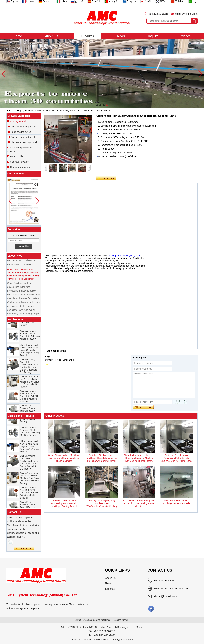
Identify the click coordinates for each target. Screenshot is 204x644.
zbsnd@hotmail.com (186, 14)
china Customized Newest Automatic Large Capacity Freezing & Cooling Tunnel (29, 351)
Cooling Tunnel (34, 111)
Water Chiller (17, 156)
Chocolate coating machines (97, 620)
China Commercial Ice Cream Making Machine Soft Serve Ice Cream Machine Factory (30, 383)
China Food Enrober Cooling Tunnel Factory (28, 409)
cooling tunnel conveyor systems (125, 256)
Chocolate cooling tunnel (24, 142)
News (121, 36)
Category (19, 111)
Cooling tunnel (121, 620)
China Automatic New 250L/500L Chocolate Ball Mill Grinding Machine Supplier (29, 398)
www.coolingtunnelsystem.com (171, 589)
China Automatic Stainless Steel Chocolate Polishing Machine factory (30, 336)
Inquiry (153, 36)
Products (88, 36)
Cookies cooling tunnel (23, 137)
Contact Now (24, 549)
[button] (97, 105)
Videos (186, 36)
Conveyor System (19, 162)
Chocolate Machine (20, 167)
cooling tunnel (59, 351)
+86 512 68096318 (158, 14)
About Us (52, 36)
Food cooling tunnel (21, 132)
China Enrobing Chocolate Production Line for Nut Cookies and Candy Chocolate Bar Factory (29, 367)
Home (18, 36)
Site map (110, 589)
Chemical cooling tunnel (23, 127)
